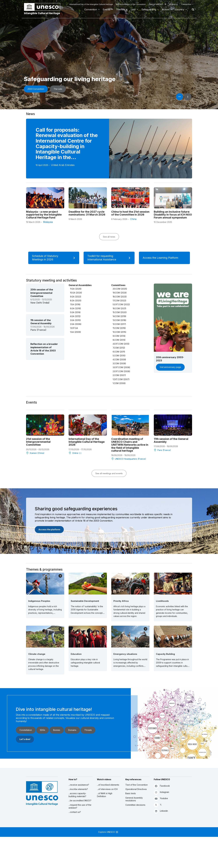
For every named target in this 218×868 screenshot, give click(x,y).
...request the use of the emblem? (80, 806)
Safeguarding (149, 9)
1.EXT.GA (74, 328)
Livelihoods (162, 601)
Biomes (57, 730)
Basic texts (131, 793)
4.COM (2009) (119, 360)
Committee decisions (135, 805)
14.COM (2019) (119, 316)
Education (76, 654)
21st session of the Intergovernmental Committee (38, 442)
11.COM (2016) (119, 328)
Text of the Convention (137, 785)
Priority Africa (121, 601)
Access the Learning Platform (164, 258)
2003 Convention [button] (36, 89)
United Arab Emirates (63, 165)
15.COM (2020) (120, 312)
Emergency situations (125, 654)
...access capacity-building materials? (77, 795)
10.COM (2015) (119, 332)
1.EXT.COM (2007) (121, 379)
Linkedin (161, 811)
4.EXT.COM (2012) (121, 344)
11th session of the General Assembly (171, 440)
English (172, 4)
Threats (88, 730)
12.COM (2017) (119, 324)
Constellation (26, 730)
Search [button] (192, 9)
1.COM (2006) (119, 383)
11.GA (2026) (76, 289)
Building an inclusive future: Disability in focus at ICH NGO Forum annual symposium (173, 215)
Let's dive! (25, 739)
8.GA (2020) (76, 301)
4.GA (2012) (75, 316)
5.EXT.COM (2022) (121, 305)
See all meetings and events (109, 473)
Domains (72, 730)
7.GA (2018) (75, 305)
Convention (91, 9)
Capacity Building (165, 654)
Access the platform (49, 529)
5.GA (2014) (75, 312)
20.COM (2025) (120, 289)
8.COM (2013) (119, 340)
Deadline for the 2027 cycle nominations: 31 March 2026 (87, 213)
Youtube (161, 798)
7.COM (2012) (119, 348)
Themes (121, 9)
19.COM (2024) (120, 293)
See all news (109, 237)
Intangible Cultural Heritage (42, 13)
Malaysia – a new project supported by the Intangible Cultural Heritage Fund (44, 215)
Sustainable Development (85, 601)
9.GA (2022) (76, 297)
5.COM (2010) (119, 356)
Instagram (161, 792)
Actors (166, 9)
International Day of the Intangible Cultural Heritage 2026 (87, 442)
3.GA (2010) (75, 320)
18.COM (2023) (120, 297)
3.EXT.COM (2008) (121, 367)
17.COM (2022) (119, 301)
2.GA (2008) (76, 324)
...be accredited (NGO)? (80, 800)
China (133, 219)
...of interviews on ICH (107, 789)
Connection (186, 4)
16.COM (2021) (119, 308)
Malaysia (48, 222)
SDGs (43, 730)
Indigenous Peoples (39, 601)
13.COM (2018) (119, 320)
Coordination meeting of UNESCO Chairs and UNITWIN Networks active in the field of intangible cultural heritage (130, 445)
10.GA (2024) (76, 293)
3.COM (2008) (119, 364)
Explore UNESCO (158, 4)
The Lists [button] (58, 89)
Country (180, 9)
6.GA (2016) (75, 308)
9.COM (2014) (119, 336)
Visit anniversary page (170, 367)
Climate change (37, 654)
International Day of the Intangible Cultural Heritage (91, 4)
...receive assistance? (79, 785)
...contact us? (75, 812)
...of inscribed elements (108, 785)
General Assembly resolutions (134, 799)
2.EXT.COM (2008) (121, 371)
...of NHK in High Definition (105, 795)
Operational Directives (136, 789)
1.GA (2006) (75, 332)
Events (107, 9)
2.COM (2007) (119, 375)
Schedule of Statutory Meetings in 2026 (54, 258)
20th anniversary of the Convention (131, 4)
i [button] (188, 97)
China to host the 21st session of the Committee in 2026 (130, 213)
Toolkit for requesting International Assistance (110, 258)
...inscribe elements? (78, 789)
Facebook (162, 786)
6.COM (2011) (119, 352)
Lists (133, 9)
